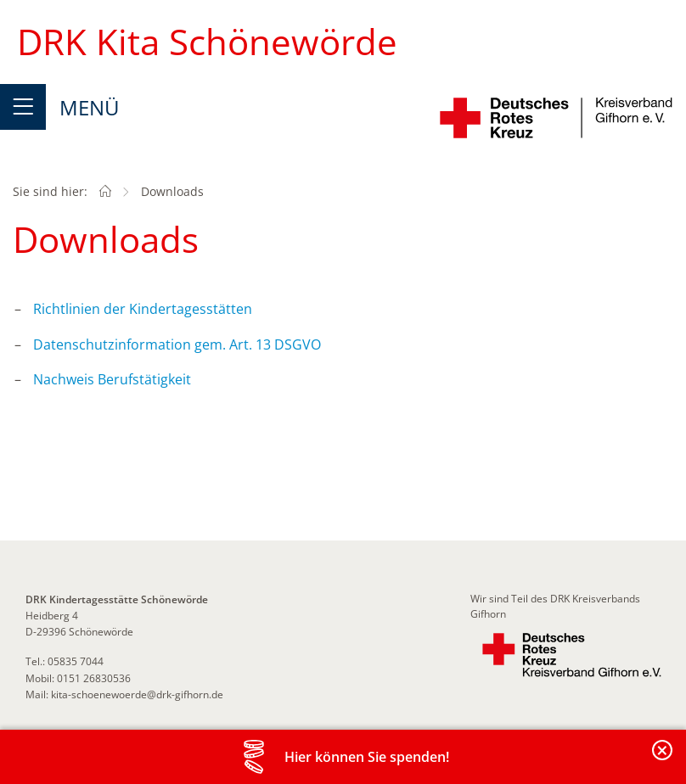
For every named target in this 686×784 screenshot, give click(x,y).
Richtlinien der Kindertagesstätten (143, 309)
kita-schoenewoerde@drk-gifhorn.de (137, 694)
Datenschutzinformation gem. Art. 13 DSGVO (177, 344)
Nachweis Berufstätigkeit (112, 379)
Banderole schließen (663, 760)
